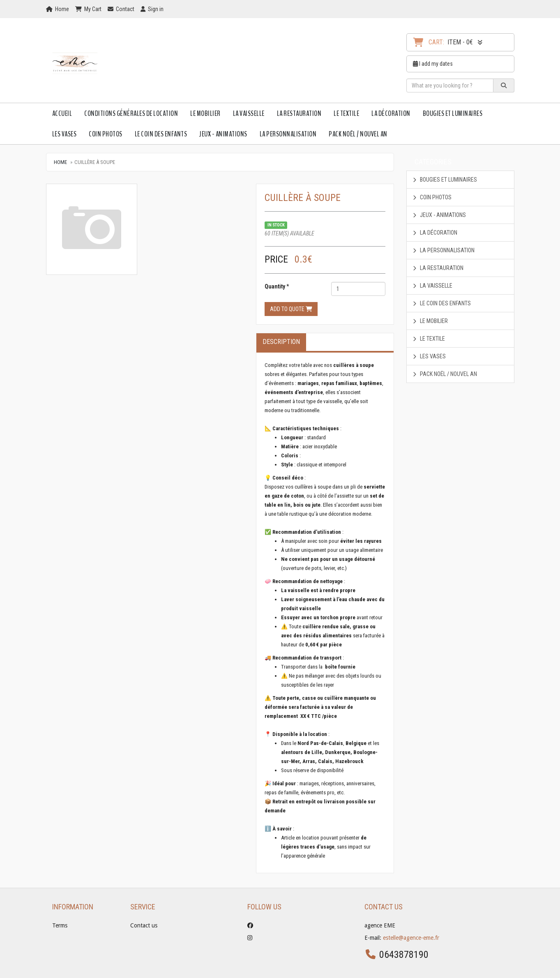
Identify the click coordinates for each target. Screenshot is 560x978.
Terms (60, 925)
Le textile (346, 113)
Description (281, 342)
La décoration (391, 113)
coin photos (106, 134)
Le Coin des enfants (161, 134)
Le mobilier (205, 113)
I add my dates (433, 64)
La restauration (299, 113)
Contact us (144, 925)
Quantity (275, 286)
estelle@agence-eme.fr (411, 938)
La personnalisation (288, 134)
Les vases (65, 134)
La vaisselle (249, 113)
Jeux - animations (223, 134)
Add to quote (291, 309)
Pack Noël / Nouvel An (358, 134)
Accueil (62, 113)
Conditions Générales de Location (131, 113)
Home (60, 162)
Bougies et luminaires (453, 113)
